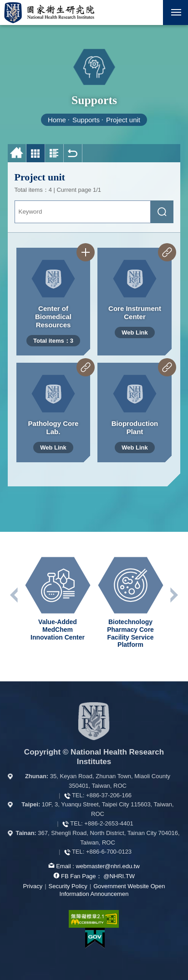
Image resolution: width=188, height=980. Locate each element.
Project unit (123, 120)
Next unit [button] (173, 595)
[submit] (162, 212)
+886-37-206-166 (109, 795)
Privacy (33, 886)
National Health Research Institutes (49, 12)
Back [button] (73, 153)
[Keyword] (83, 212)
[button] (150, 12)
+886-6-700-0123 (109, 852)
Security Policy (68, 886)
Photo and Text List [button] (54, 153)
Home (57, 120)
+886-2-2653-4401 (109, 823)
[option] (58, 599)
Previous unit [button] (15, 595)
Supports (86, 120)
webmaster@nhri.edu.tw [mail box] (107, 866)
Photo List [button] (36, 153)
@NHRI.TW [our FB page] (119, 876)
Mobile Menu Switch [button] (176, 14)
